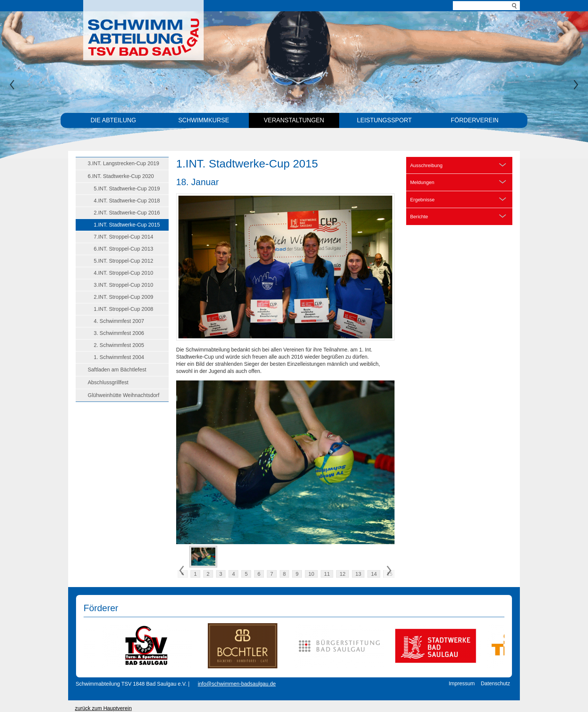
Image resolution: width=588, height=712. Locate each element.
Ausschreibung (426, 165)
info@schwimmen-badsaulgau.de (237, 684)
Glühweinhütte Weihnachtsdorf (123, 395)
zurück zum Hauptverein (103, 708)
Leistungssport (384, 120)
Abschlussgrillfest (108, 382)
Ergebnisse (422, 200)
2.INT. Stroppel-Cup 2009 (123, 297)
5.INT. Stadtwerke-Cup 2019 (127, 189)
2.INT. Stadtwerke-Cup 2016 (127, 213)
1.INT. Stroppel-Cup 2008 (123, 309)
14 (374, 574)
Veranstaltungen (294, 120)
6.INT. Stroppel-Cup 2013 (123, 249)
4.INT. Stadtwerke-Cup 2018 (127, 201)
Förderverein (475, 120)
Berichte (419, 217)
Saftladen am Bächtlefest (117, 370)
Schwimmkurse (203, 120)
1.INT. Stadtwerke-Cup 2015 (127, 225)
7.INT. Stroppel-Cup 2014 (123, 237)
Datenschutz (495, 683)
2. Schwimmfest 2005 (119, 345)
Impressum (462, 683)
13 (358, 574)
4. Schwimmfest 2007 (119, 321)
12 (343, 574)
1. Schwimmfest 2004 (119, 357)
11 (327, 574)
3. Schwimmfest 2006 (119, 333)
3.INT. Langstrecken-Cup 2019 (123, 163)
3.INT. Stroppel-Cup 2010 (123, 285)
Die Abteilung (113, 120)
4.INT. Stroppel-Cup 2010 (123, 273)
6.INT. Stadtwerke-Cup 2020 (121, 176)
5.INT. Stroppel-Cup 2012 (123, 261)
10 (311, 574)
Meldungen (422, 182)
